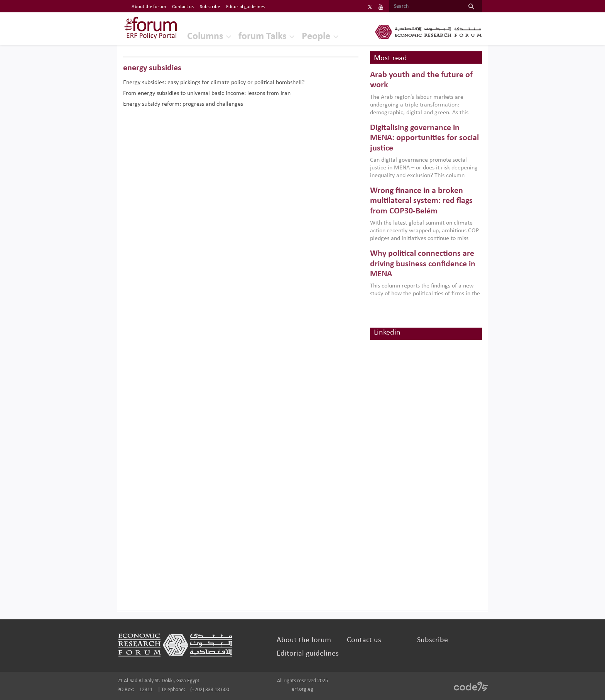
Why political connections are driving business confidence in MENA (423, 264)
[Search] (425, 7)
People (316, 36)
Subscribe (433, 640)
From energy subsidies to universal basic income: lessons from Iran (207, 93)
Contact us (364, 640)
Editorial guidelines (308, 654)
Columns (205, 36)
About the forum (304, 640)
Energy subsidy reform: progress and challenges (183, 104)
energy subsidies (152, 68)
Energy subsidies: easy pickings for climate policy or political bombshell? (214, 83)
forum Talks (262, 36)
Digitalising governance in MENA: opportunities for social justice (424, 138)
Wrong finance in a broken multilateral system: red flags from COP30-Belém (421, 201)
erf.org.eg (302, 689)
